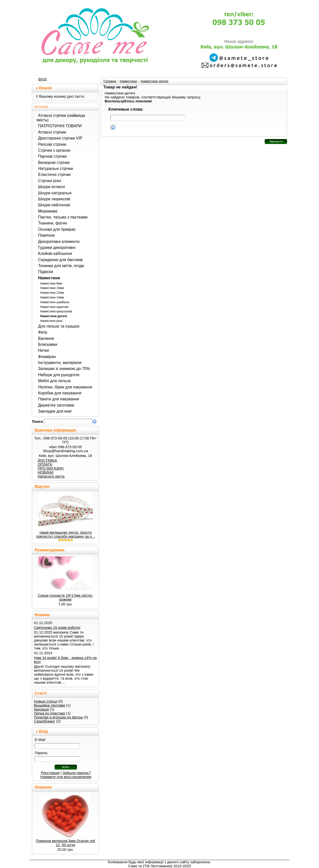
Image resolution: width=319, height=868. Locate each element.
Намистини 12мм (52, 293)
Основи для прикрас (57, 229)
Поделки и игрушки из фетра (58, 717)
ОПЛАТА (45, 464)
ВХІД (42, 79)
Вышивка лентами (49, 705)
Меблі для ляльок (54, 381)
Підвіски (46, 272)
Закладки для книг (55, 411)
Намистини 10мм (52, 288)
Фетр (43, 332)
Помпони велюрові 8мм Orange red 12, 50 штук (66, 843)
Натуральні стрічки (56, 169)
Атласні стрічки (52, 132)
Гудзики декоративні (57, 248)
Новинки (43, 787)
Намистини (49, 278)
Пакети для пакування (59, 399)
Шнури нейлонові (54, 205)
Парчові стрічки (52, 156)
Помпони (46, 235)
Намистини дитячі (54, 316)
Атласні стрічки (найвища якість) (61, 118)
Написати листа (51, 476)
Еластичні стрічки (54, 175)
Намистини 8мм (51, 284)
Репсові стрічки (52, 144)
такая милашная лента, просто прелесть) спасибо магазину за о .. (66, 534)
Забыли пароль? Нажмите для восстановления (66, 775)
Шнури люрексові (54, 199)
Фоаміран (47, 357)
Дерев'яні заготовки (56, 405)
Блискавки (48, 344)
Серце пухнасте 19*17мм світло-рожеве (65, 597)
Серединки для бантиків (60, 260)
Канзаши (41, 709)
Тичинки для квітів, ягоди (61, 266)
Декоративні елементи (59, 242)
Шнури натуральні (55, 193)
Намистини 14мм (52, 297)
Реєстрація (50, 773)
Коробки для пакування (60, 393)
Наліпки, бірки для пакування (65, 387)
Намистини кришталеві (56, 311)
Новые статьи (46, 701)
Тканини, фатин (53, 223)
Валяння (46, 338)
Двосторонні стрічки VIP (60, 138)
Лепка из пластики (49, 713)
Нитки (44, 350)
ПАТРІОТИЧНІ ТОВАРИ (60, 126)
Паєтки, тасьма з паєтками (63, 217)
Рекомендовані (50, 550)
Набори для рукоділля (59, 375)
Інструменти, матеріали (60, 363)
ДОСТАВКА (47, 460)
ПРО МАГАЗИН (51, 468)
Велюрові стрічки (54, 163)
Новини (42, 615)
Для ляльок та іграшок (59, 326)
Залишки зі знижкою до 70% (64, 369)
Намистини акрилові (54, 307)
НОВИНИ (45, 472)
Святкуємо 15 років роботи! (57, 628)
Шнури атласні (52, 187)
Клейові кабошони (55, 253)
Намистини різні (51, 321)
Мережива (48, 211)
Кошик (45, 88)
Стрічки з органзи (54, 150)
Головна (110, 81)
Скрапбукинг (44, 721)
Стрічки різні (50, 181)
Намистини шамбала (55, 302)
